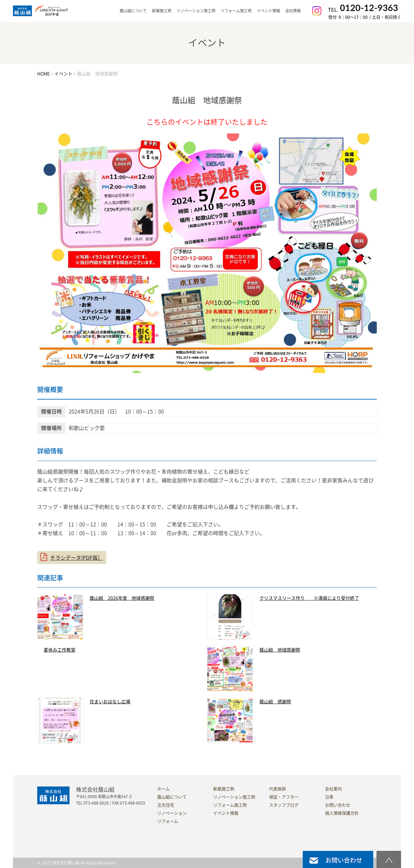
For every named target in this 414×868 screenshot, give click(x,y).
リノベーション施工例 (196, 11)
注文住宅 (166, 805)
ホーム (163, 789)
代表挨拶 (278, 789)
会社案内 (333, 789)
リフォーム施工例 (236, 11)
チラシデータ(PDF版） (76, 558)
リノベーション (172, 813)
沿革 (329, 797)
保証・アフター (284, 797)
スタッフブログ (284, 805)
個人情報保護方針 (342, 813)
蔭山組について (172, 797)
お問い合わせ (338, 805)
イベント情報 (268, 11)
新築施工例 (162, 11)
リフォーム (168, 821)
